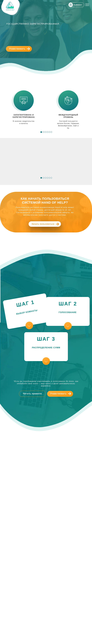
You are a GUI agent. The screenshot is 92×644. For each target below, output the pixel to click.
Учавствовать (17, 49)
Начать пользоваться (43, 224)
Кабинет (78, 5)
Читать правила (32, 394)
